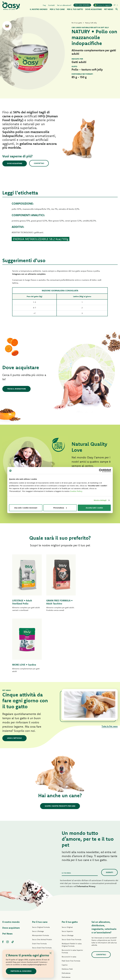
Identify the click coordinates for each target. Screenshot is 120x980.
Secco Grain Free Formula (42, 887)
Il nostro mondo (11, 861)
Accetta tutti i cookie (94, 508)
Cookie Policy (76, 491)
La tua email (66, 812)
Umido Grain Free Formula (42, 907)
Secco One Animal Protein (42, 878)
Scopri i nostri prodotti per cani (60, 745)
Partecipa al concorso (21, 971)
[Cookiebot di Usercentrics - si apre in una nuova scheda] (101, 471)
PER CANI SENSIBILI (82, 5)
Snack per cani (38, 928)
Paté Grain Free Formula (41, 903)
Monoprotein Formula (40, 874)
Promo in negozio (103, 5)
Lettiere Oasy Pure (69, 941)
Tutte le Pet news (110, 665)
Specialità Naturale (39, 923)
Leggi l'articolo (15, 677)
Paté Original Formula (40, 891)
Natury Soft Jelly (38, 919)
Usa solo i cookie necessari (26, 508)
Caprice (65, 904)
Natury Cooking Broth (70, 924)
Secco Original (67, 866)
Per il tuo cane (40, 861)
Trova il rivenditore (16, 389)
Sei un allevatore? (64, 5)
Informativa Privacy (86, 825)
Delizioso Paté (38, 911)
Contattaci (39, 163)
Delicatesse (66, 912)
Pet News (7, 872)
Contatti (51, 5)
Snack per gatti (67, 937)
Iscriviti (109, 811)
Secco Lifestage (38, 870)
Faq (44, 5)
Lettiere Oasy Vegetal (70, 945)
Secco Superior (67, 870)
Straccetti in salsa (39, 915)
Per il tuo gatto (70, 861)
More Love (66, 932)
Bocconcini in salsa (69, 896)
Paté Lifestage (37, 895)
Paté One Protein (39, 899)
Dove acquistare (15, 163)
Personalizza (60, 508)
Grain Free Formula (39, 882)
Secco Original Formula (41, 866)
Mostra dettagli (100, 500)
